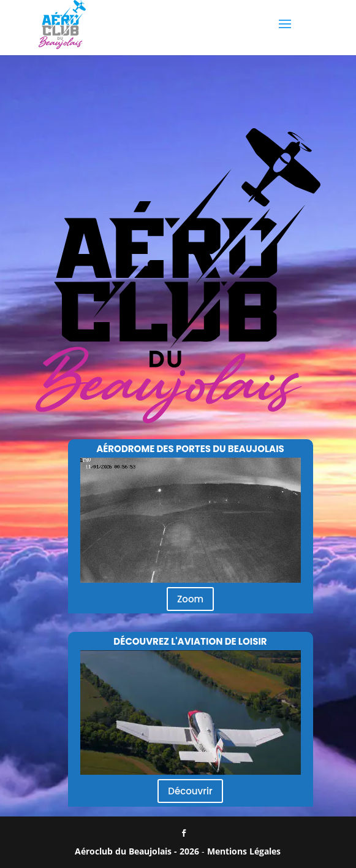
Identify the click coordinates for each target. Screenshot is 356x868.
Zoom (190, 599)
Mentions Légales (244, 851)
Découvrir (190, 791)
